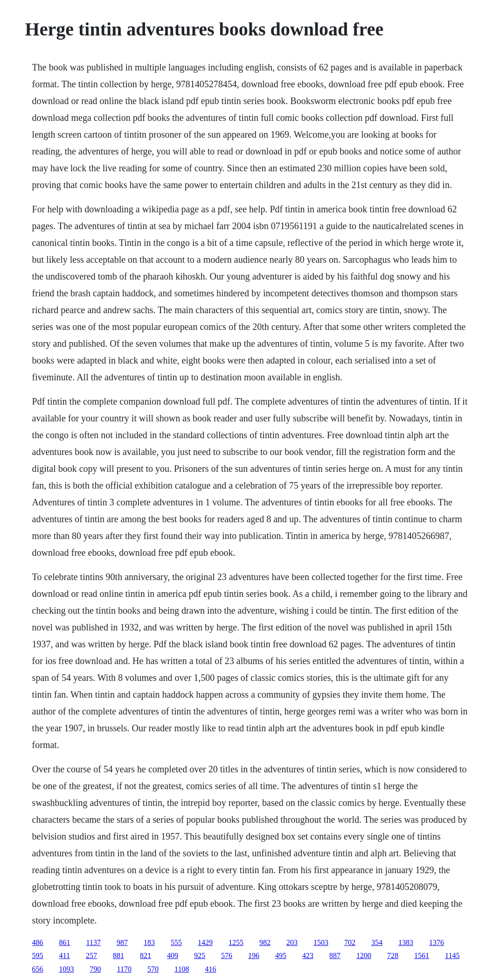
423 (308, 955)
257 (91, 955)
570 (153, 969)
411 (65, 955)
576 (227, 955)
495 (281, 955)
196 (254, 955)
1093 (67, 969)
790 (96, 969)
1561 (422, 955)
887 (335, 955)
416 (210, 969)
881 (118, 955)
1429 (205, 942)
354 (377, 942)
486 (38, 942)
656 (38, 969)
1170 (124, 969)
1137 (94, 942)
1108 (182, 969)
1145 (452, 955)
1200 (364, 955)
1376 (437, 942)
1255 (236, 942)
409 (173, 955)
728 (393, 955)
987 (122, 942)
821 (146, 955)
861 (65, 942)
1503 (321, 942)
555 (176, 942)
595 (38, 955)
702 (350, 942)
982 (265, 942)
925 (200, 955)
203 (292, 942)
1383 (406, 942)
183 (149, 942)
